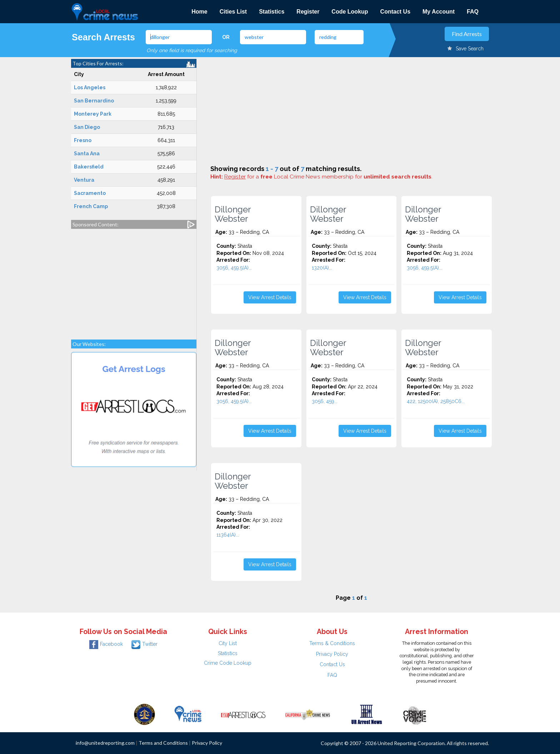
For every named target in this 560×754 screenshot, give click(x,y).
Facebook (106, 644)
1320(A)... (322, 268)
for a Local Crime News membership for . (328, 177)
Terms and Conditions (163, 743)
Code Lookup (350, 12)
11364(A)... (228, 535)
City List (228, 643)
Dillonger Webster (233, 214)
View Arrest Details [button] (270, 297)
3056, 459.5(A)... (234, 268)
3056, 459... (325, 401)
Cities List (233, 12)
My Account (439, 12)
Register (308, 12)
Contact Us (395, 12)
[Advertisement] (134, 281)
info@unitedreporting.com (105, 743)
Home (199, 12)
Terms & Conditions (332, 643)
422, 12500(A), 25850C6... (436, 401)
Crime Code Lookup (228, 663)
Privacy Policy (332, 654)
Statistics (272, 12)
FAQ (473, 12)
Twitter (144, 644)
